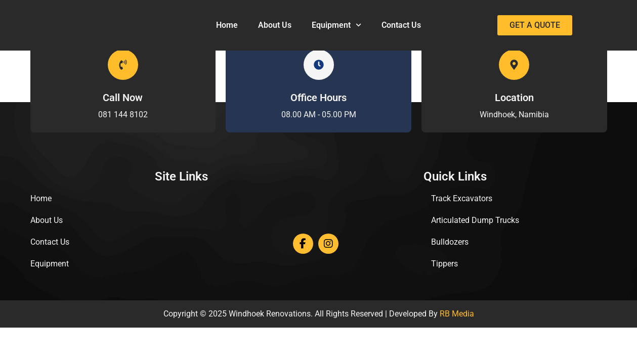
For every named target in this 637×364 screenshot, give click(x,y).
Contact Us (401, 25)
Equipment (336, 25)
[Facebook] (303, 244)
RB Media (457, 314)
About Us (275, 25)
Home (227, 25)
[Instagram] (328, 244)
